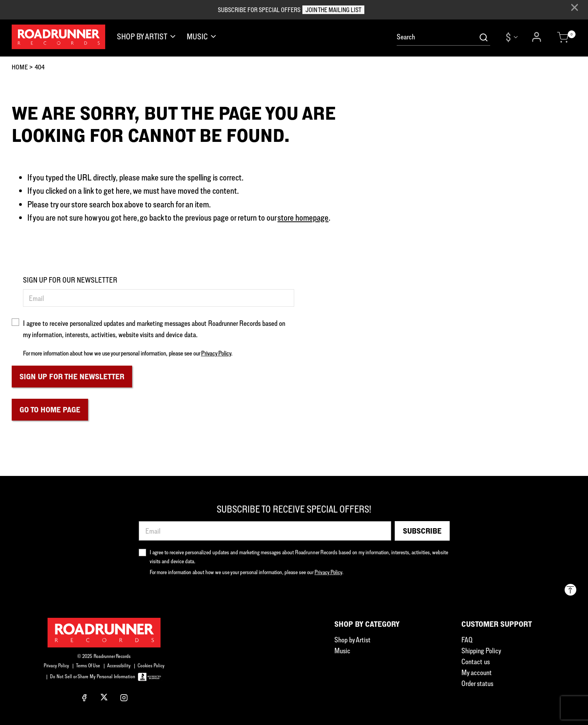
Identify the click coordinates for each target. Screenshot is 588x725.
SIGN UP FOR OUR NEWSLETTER (70, 280)
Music (342, 651)
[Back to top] (570, 590)
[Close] (574, 8)
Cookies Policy (151, 665)
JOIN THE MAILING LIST (333, 10)
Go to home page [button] (50, 410)
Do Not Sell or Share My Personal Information (93, 676)
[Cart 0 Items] (563, 37)
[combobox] (443, 37)
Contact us (476, 661)
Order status (477, 683)
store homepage (303, 217)
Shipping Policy (481, 651)
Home (20, 67)
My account (477, 672)
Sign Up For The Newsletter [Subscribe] (72, 377)
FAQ (467, 640)
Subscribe (422, 531)
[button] (538, 37)
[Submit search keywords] (484, 37)
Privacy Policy (216, 353)
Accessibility (119, 665)
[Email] (159, 298)
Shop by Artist (352, 640)
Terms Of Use (88, 665)
